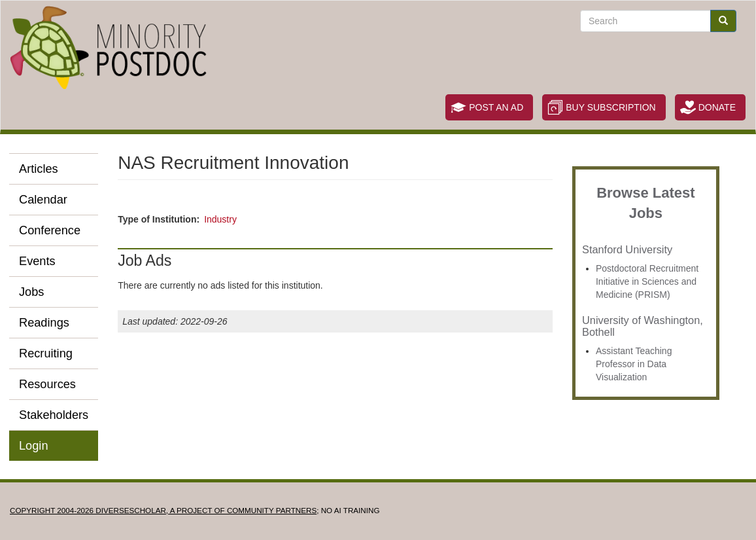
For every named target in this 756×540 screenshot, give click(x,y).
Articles (39, 169)
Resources (47, 384)
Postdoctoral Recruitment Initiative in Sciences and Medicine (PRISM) (647, 281)
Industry (220, 219)
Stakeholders (54, 415)
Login (34, 446)
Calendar (43, 200)
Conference (50, 230)
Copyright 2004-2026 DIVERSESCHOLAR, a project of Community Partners (163, 510)
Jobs (31, 292)
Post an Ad (496, 107)
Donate (717, 107)
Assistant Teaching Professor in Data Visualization (634, 364)
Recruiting (46, 353)
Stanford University (627, 249)
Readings (44, 323)
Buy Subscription (610, 107)
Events (37, 261)
